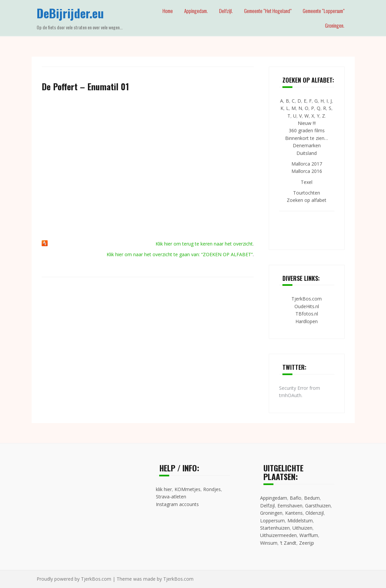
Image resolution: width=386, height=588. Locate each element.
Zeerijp (307, 543)
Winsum (269, 543)
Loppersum (272, 521)
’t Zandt (288, 543)
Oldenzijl (315, 513)
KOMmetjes (188, 489)
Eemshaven (290, 506)
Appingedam (274, 498)
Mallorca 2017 (307, 164)
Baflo (296, 498)
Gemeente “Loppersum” (324, 11)
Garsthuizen (318, 506)
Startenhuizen (275, 528)
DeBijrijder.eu (70, 13)
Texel (307, 182)
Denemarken (307, 145)
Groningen (271, 513)
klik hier (164, 489)
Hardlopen (307, 321)
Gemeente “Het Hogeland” (268, 11)
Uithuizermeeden (278, 535)
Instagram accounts (177, 504)
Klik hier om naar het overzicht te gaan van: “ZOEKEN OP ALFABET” (180, 254)
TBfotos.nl (307, 314)
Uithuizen (302, 528)
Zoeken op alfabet (307, 200)
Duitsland (307, 153)
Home (168, 11)
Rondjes (212, 489)
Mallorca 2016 (307, 171)
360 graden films (307, 130)
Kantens (294, 513)
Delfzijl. (226, 11)
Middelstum (300, 521)
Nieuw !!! (307, 123)
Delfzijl (267, 506)
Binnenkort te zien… (307, 138)
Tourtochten (307, 193)
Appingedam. (196, 11)
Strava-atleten (171, 497)
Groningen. (335, 25)
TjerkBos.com (307, 299)
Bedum (312, 498)
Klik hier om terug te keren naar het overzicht (204, 244)
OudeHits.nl (307, 306)
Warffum (309, 535)
